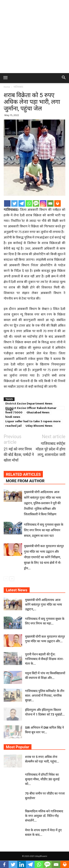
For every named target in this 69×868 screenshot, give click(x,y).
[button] (64, 78)
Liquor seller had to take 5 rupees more (33, 421)
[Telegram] (22, 203)
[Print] (57, 203)
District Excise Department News (29, 404)
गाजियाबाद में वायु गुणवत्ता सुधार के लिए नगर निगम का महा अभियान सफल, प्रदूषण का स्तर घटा (44, 530)
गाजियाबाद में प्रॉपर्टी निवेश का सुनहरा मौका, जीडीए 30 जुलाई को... (42, 779)
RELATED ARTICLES (23, 474)
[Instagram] (43, 203)
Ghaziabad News (38, 412)
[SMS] (36, 203)
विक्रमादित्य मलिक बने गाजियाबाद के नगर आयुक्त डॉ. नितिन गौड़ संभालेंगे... (44, 816)
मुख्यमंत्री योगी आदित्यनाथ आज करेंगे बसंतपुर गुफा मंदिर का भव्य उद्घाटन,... (44, 605)
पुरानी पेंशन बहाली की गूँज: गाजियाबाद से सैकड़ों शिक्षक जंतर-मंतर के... (44, 659)
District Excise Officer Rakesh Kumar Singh (31, 408)
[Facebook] (7, 203)
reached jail (13, 426)
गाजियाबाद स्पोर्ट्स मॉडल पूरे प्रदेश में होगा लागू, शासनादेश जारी (51, 449)
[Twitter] (14, 203)
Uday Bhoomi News (39, 426)
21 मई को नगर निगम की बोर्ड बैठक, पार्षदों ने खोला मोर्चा (19, 455)
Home (7, 87)
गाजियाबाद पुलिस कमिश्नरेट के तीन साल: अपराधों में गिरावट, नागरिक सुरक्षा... (45, 696)
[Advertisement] (34, 37)
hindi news (13, 417)
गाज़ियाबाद (18, 87)
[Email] (50, 203)
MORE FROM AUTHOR (25, 481)
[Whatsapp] (29, 203)
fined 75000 (14, 412)
